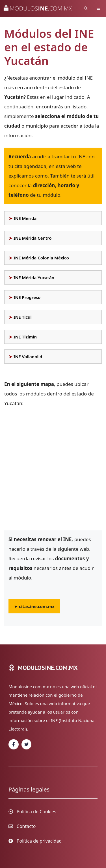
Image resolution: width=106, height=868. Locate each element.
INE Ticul (23, 317)
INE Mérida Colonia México (41, 258)
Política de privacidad (39, 841)
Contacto (26, 826)
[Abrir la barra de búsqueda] (86, 8)
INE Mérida (25, 218)
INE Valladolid (28, 357)
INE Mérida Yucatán (34, 277)
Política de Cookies (36, 812)
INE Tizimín (25, 337)
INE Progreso (27, 297)
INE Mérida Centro (33, 238)
